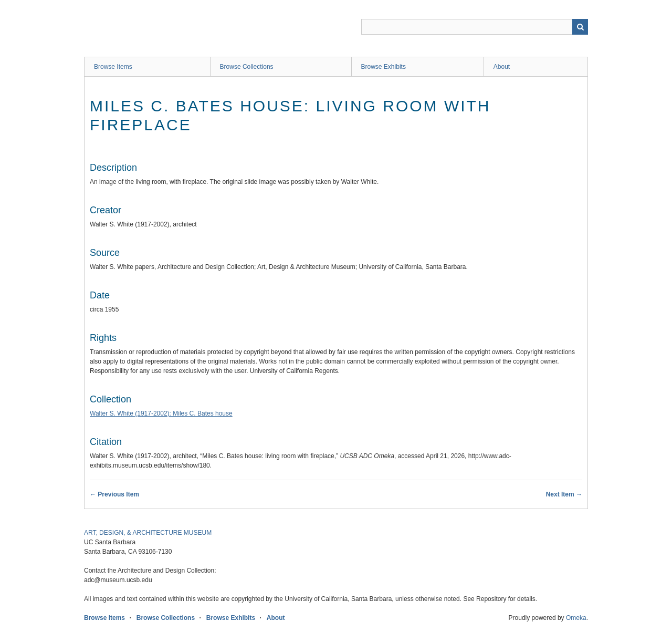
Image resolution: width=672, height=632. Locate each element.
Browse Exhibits (384, 67)
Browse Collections (247, 67)
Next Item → (564, 494)
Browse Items (113, 67)
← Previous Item (114, 494)
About (502, 67)
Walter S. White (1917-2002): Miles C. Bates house (161, 413)
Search (580, 27)
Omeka (576, 618)
